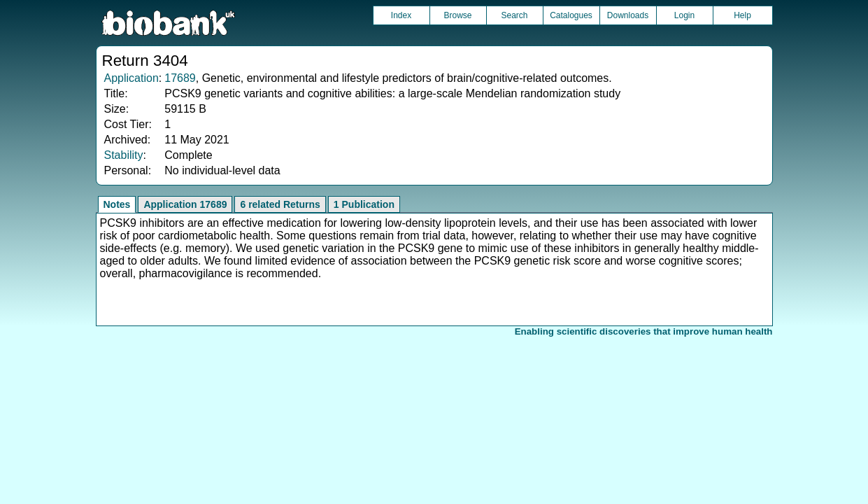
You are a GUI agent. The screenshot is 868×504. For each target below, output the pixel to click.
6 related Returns (280, 204)
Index (401, 15)
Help (742, 15)
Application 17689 (185, 204)
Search (514, 15)
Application (131, 78)
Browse (457, 15)
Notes (117, 204)
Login (684, 15)
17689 (180, 78)
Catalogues (571, 15)
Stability (124, 155)
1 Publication (364, 204)
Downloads (628, 15)
